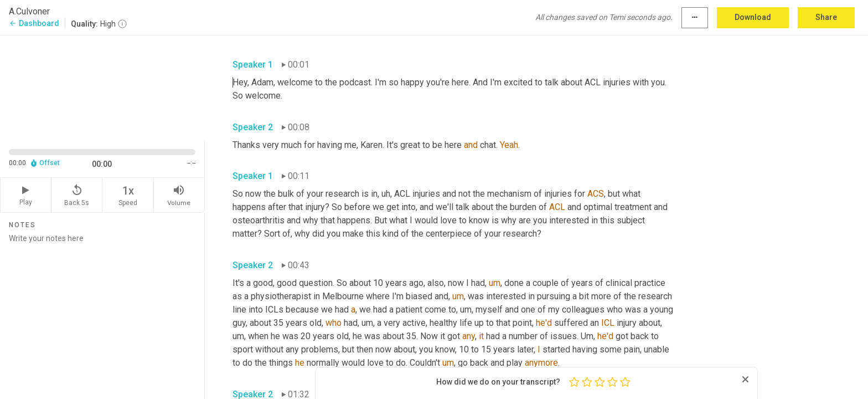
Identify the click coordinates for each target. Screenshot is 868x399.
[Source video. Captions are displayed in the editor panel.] (102, 87)
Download (753, 17)
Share (826, 17)
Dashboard (34, 23)
